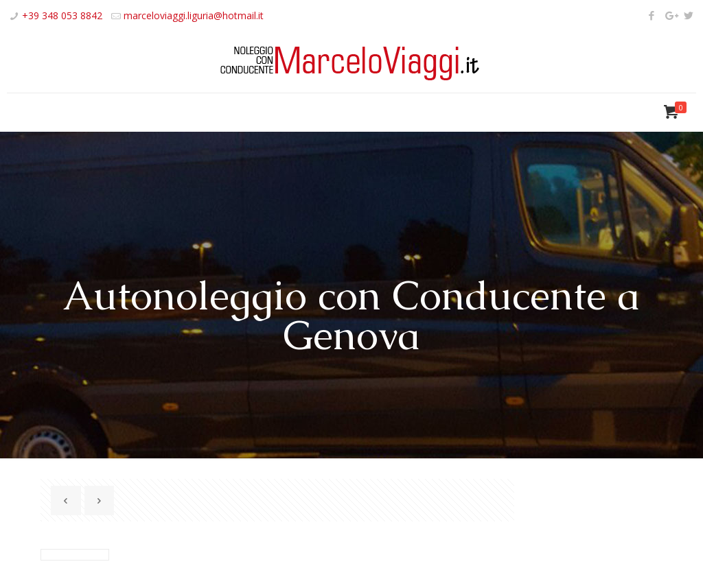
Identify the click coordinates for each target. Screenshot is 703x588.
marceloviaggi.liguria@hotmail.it (194, 15)
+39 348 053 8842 (62, 15)
